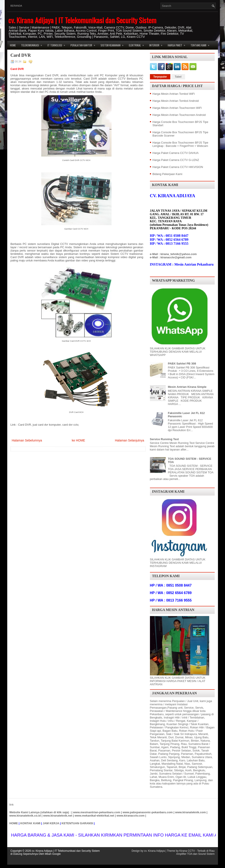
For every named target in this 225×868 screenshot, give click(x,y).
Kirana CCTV (187, 851)
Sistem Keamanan (113, 44)
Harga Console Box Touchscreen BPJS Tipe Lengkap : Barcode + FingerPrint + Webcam (180, 144)
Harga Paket (178, 44)
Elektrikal (138, 44)
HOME (14, 823)
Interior (157, 44)
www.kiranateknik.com (191, 812)
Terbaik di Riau (206, 851)
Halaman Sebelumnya (27, 440)
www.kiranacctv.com (130, 816)
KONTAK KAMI (30, 823)
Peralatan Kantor (84, 44)
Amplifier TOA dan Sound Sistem (195, 854)
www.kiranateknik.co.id (25, 816)
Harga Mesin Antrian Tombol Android (176, 101)
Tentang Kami (201, 44)
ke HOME (78, 440)
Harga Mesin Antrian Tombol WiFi (174, 94)
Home (13, 45)
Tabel (178, 77)
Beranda (16, 6)
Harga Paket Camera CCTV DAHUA (176, 153)
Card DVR (21, 55)
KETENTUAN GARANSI (77, 823)
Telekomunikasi (33, 44)
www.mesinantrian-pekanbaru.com (97, 812)
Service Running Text (164, 439)
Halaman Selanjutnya (129, 440)
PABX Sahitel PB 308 (182, 364)
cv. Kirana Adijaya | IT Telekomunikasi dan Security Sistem (82, 20)
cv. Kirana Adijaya (154, 851)
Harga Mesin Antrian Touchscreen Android (179, 115)
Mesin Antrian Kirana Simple (187, 387)
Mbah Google (53, 854)
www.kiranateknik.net (58, 816)
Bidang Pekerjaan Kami (167, 174)
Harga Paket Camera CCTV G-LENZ (176, 160)
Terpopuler (160, 77)
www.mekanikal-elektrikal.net (94, 816)
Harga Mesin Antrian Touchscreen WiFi (177, 108)
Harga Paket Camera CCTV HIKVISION (178, 167)
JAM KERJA (51, 823)
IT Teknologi (58, 44)
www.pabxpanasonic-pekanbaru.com (148, 812)
